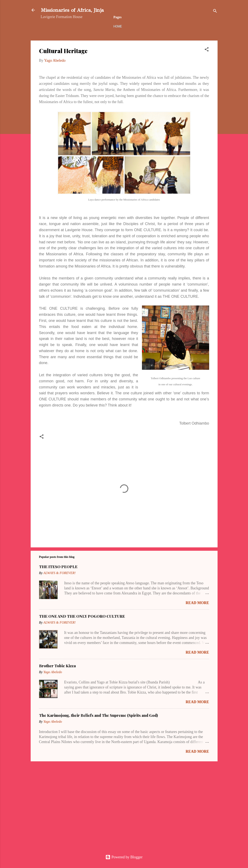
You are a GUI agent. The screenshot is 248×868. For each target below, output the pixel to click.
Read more (197, 603)
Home (118, 26)
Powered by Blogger (124, 857)
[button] (207, 50)
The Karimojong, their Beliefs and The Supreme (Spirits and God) (98, 715)
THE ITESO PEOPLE (58, 567)
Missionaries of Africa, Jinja (72, 10)
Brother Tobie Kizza (57, 666)
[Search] (215, 11)
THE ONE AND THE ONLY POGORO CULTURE (82, 616)
